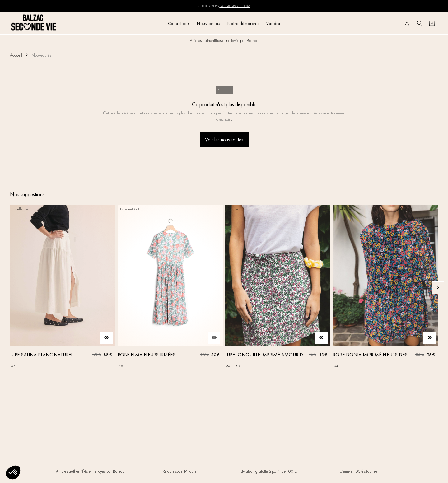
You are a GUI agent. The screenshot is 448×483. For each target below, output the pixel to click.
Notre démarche (243, 23)
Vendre (273, 23)
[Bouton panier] (432, 23)
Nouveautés (208, 23)
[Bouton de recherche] (419, 23)
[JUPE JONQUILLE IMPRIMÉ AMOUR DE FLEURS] (278, 288)
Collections (179, 23)
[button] (13, 472)
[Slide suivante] (438, 288)
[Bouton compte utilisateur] (407, 23)
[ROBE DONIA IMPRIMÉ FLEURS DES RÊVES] (385, 288)
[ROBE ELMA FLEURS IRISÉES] (170, 288)
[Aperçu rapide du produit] (106, 338)
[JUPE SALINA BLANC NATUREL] (63, 288)
